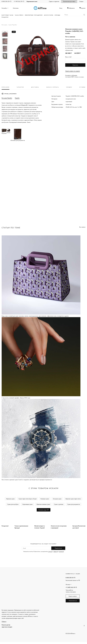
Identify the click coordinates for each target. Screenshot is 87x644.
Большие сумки (57, 499)
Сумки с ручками (59, 504)
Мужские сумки (10, 499)
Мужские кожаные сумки (43, 504)
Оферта (4, 622)
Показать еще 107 (44, 510)
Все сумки (4, 25)
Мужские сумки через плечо (73, 499)
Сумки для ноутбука (13, 504)
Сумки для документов (74, 504)
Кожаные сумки (45, 499)
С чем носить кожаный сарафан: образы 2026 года (16, 398)
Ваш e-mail (68, 57)
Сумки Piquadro (13, 25)
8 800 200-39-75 (6, 1)
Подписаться (58, 548)
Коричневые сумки (27, 504)
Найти (84, 15)
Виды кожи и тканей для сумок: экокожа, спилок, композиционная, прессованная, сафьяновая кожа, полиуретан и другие (35, 316)
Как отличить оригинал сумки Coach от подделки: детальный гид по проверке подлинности (27, 480)
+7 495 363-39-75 (19, 1)
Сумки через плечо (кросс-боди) (28, 499)
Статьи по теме (11, 228)
